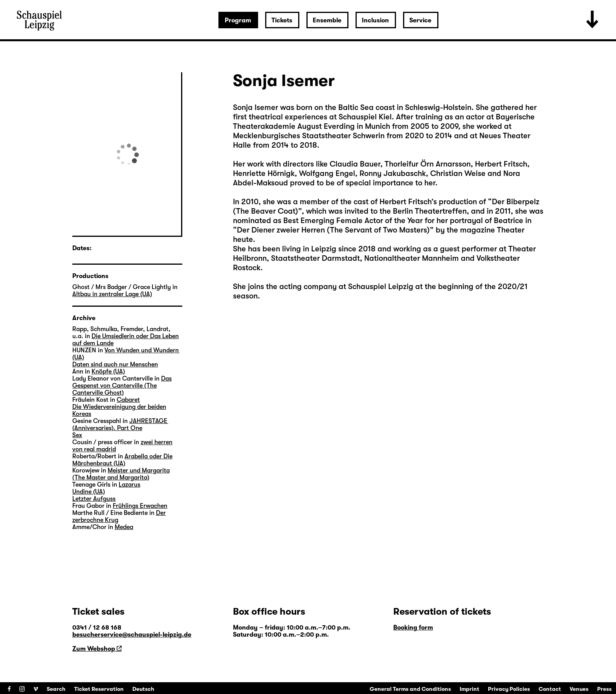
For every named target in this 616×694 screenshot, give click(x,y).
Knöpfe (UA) (108, 372)
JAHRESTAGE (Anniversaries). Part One (120, 425)
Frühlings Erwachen (140, 506)
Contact (550, 689)
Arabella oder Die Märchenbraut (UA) (122, 460)
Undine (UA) (89, 492)
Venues (579, 689)
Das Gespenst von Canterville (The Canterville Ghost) (122, 386)
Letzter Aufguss (94, 499)
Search (56, 689)
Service (420, 20)
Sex (77, 435)
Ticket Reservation (99, 689)
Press (604, 689)
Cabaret (128, 400)
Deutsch (143, 689)
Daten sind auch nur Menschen (115, 364)
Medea (124, 527)
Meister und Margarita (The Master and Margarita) (121, 474)
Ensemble (327, 20)
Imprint (469, 689)
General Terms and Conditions (410, 689)
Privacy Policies (509, 689)
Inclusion (375, 20)
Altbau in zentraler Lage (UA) (112, 294)
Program (238, 20)
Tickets (282, 20)
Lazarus (129, 485)
